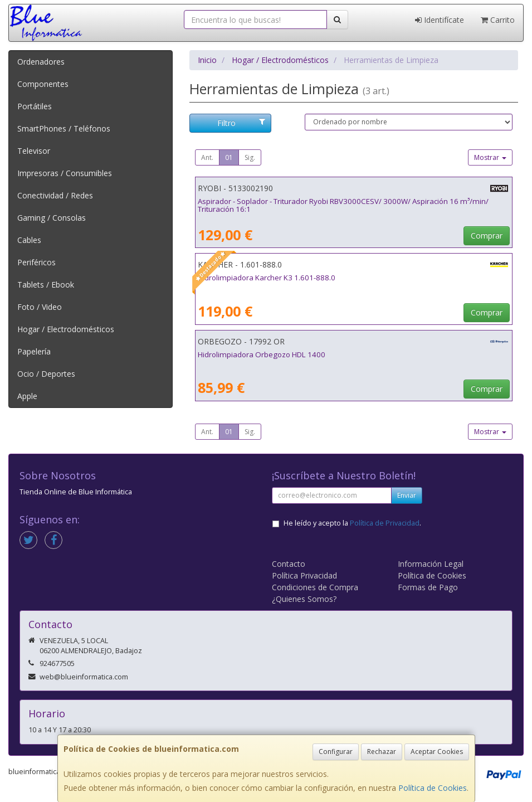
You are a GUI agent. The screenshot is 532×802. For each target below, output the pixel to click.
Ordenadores (41, 62)
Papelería (34, 351)
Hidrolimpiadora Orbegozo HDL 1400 (262, 354)
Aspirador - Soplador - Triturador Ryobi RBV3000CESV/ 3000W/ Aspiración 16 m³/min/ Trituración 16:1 (343, 205)
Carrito (498, 20)
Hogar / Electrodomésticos (66, 329)
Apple (27, 396)
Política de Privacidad (385, 523)
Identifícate (440, 20)
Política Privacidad (304, 575)
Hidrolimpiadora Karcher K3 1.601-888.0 (267, 278)
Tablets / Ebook (46, 285)
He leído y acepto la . (352, 523)
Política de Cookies (433, 788)
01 (229, 157)
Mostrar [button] (490, 157)
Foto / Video (40, 307)
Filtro (241, 123)
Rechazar (382, 752)
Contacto (289, 564)
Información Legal (431, 564)
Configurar (336, 752)
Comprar (487, 235)
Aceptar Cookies (437, 752)
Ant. (207, 157)
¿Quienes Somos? (304, 599)
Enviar (407, 495)
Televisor (34, 151)
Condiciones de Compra (315, 587)
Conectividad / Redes (55, 195)
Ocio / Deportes (46, 374)
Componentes (43, 84)
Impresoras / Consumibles (65, 173)
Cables (29, 240)
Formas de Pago (428, 587)
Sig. (250, 157)
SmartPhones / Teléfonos (64, 128)
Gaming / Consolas (52, 218)
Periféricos (36, 262)
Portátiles (35, 106)
